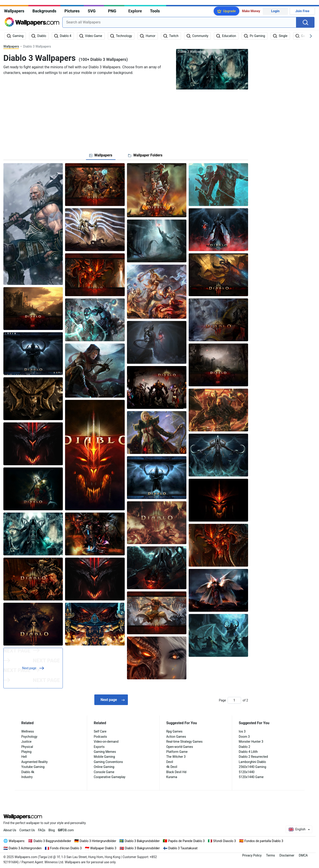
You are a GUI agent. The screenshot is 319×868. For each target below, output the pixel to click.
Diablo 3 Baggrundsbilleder (52, 841)
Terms (270, 855)
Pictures (72, 11)
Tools (155, 11)
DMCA (303, 855)
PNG (112, 11)
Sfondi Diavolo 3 (225, 841)
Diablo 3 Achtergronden (25, 848)
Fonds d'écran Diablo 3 (66, 848)
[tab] (101, 155)
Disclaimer (287, 855)
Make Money (251, 11)
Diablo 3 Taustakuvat (183, 848)
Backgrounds (44, 11)
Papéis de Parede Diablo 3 (187, 841)
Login (275, 11)
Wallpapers (14, 11)
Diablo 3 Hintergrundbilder (98, 841)
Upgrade (229, 11)
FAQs (42, 830)
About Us (10, 830)
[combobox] (179, 22)
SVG (92, 11)
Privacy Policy (252, 855)
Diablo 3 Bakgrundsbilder (142, 841)
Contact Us (27, 830)
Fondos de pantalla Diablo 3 (264, 841)
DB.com (66, 830)
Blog (52, 830)
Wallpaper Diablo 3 (103, 848)
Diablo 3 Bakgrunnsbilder (142, 848)
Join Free (302, 11)
